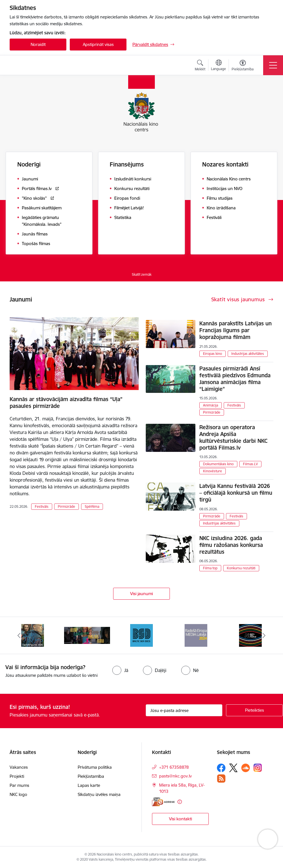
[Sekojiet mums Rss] (221, 779)
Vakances (19, 767)
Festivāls (42, 506)
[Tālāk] (264, 635)
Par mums (19, 785)
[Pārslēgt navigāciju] (273, 65)
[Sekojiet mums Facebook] (221, 768)
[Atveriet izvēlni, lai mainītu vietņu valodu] (218, 66)
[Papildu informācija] (180, 802)
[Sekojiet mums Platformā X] (233, 768)
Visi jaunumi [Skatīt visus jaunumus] (141, 594)
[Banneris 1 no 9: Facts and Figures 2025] (33, 635)
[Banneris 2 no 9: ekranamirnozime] (87, 635)
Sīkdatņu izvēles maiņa (99, 794)
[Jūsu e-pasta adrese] (184, 710)
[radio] (120, 670)
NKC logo (18, 794)
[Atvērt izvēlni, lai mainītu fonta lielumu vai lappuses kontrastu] (243, 66)
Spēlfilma (92, 506)
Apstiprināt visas (98, 44)
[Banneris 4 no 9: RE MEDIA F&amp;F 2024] (196, 635)
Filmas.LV (250, 464)
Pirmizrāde (66, 506)
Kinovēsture (213, 471)
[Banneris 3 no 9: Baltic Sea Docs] (141, 635)
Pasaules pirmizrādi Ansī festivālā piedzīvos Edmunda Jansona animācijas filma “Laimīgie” (235, 379)
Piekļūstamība (91, 776)
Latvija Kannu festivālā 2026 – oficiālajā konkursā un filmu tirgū (236, 493)
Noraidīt (38, 44)
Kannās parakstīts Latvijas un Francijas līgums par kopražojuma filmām (236, 330)
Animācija (211, 405)
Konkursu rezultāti (241, 568)
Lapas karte (89, 785)
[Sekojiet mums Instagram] (258, 768)
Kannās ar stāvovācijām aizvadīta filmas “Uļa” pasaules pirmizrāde (66, 403)
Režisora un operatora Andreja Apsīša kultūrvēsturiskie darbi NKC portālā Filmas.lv (233, 437)
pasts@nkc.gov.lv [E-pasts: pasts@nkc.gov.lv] (175, 776)
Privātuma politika (95, 767)
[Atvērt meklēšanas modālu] (200, 66)
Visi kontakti (180, 819)
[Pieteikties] (254, 710)
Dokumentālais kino (218, 464)
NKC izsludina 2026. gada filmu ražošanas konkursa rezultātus (231, 545)
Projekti (17, 776)
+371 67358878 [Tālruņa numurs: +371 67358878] (174, 767)
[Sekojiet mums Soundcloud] (246, 768)
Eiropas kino (213, 354)
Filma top (210, 568)
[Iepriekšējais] (19, 635)
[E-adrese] (163, 802)
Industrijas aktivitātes (248, 354)
